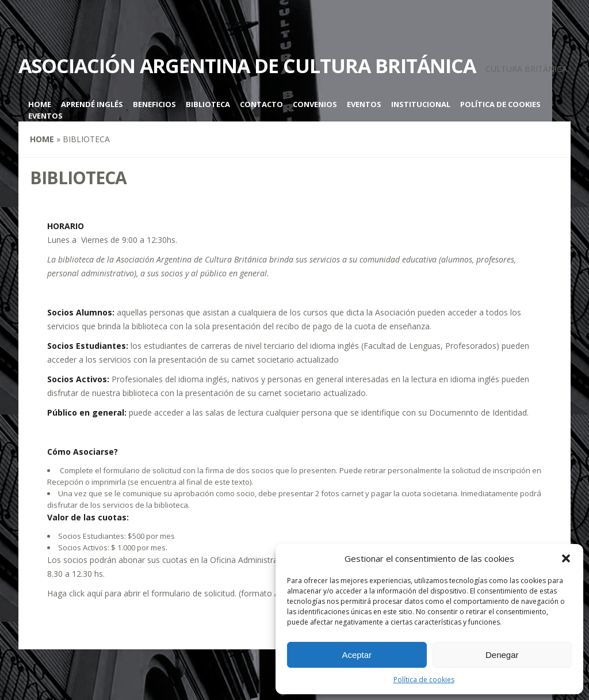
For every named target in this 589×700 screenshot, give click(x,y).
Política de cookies (424, 680)
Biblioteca (208, 104)
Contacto (261, 104)
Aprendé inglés (92, 104)
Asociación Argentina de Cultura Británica (247, 66)
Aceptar (357, 655)
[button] (566, 558)
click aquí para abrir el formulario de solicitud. (153, 593)
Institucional (421, 104)
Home (40, 104)
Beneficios (154, 104)
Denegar (502, 655)
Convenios (315, 104)
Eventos (364, 104)
